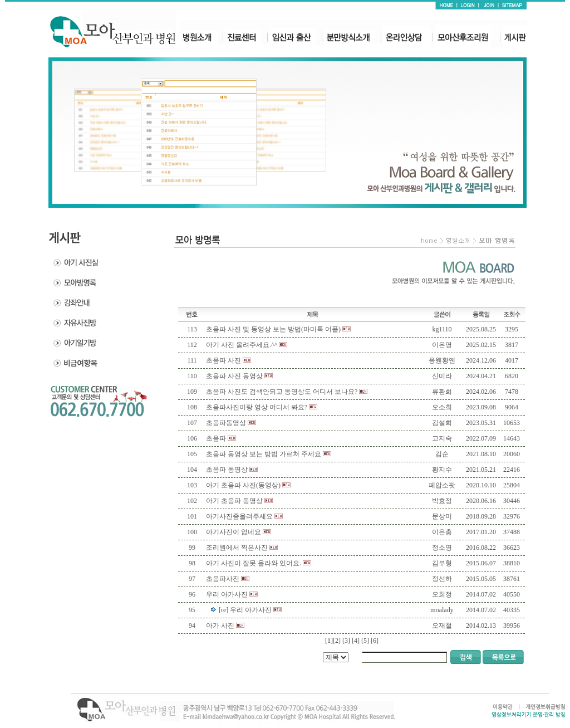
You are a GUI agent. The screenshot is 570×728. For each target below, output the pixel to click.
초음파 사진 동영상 (234, 376)
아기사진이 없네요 (234, 532)
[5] (365, 641)
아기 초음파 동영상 (234, 501)
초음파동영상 (226, 423)
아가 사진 (220, 626)
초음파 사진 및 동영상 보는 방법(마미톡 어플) (273, 329)
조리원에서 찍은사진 (237, 548)
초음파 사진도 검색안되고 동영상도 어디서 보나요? (282, 392)
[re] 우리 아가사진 (245, 610)
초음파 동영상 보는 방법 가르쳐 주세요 (264, 454)
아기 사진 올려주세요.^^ (242, 345)
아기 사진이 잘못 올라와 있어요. (254, 563)
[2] (337, 641)
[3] (346, 641)
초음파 (216, 438)
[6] (375, 641)
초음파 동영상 (227, 470)
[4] (356, 641)
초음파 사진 (223, 360)
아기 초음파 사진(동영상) (243, 485)
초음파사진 (223, 579)
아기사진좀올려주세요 (239, 516)
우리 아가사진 (227, 594)
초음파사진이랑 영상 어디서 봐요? (257, 407)
